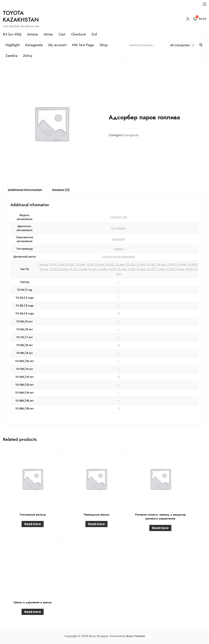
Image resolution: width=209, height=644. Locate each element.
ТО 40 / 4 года (97, 269)
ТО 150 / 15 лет (177, 265)
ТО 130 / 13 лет (135, 265)
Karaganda (34, 45)
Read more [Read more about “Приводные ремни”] (96, 524)
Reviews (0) (61, 190)
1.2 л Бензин (119, 228)
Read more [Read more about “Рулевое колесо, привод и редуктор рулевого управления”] (160, 528)
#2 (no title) (12, 34)
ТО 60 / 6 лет (137, 269)
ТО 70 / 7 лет (156, 269)
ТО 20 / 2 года (58, 269)
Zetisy (28, 56)
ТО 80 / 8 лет (175, 269)
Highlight (13, 45)
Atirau (48, 34)
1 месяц (43, 265)
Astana (33, 34)
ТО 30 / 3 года (78, 269)
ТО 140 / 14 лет (156, 265)
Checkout (79, 34)
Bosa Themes (136, 636)
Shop (104, 45)
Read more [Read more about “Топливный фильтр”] (33, 524)
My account (57, 45)
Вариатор (119, 239)
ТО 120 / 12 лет (115, 265)
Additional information (25, 190)
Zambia (12, 56)
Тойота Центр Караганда (118, 257)
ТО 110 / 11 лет (95, 265)
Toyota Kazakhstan (21, 16)
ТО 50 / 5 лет (117, 269)
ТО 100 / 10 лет (75, 265)
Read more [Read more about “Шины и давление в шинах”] (33, 612)
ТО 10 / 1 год (56, 265)
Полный (118, 249)
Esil (94, 34)
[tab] (25, 190)
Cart (62, 34)
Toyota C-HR (119, 217)
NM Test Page (83, 45)
